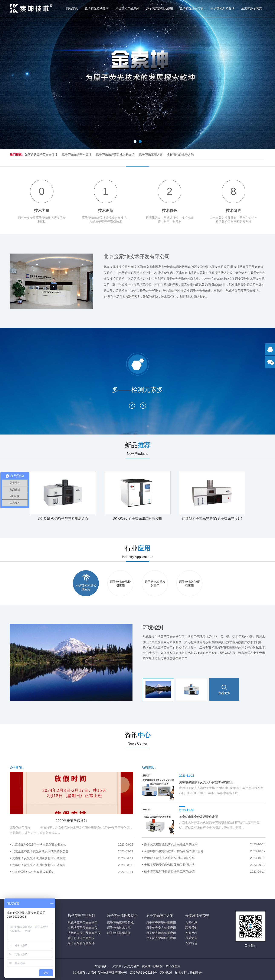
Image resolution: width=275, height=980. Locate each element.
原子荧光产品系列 (127, 8)
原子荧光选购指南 (97, 8)
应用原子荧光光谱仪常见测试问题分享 (205, 858)
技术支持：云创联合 (188, 973)
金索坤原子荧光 (252, 8)
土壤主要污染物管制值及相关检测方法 (205, 865)
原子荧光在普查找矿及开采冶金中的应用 (205, 844)
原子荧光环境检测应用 (161, 923)
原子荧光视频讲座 (119, 933)
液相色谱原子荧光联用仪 (84, 933)
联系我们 (191, 928)
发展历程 (191, 933)
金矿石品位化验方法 (180, 155)
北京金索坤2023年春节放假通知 (73, 872)
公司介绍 (191, 923)
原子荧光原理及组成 (120, 923)
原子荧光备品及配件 (81, 943)
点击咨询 (271, 351)
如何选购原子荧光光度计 (41, 155)
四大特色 (191, 943)
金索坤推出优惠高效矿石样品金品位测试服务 (205, 851)
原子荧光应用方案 (192, 8)
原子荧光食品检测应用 (161, 928)
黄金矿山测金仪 (152, 966)
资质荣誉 (191, 938)
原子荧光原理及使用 (160, 8)
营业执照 (166, 973)
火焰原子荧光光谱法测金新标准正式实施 (73, 858)
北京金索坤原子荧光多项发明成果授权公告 (73, 851)
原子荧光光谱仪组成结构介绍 (115, 155)
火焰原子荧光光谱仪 (126, 966)
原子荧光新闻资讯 (222, 8)
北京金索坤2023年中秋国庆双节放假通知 (73, 844)
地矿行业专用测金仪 (81, 938)
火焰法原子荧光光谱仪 (83, 928)
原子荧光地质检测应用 (161, 933)
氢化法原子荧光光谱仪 (83, 923)
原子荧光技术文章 (119, 928)
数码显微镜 (173, 966)
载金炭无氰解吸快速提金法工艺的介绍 (205, 872)
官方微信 (271, 364)
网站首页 (72, 8)
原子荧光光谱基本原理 (77, 155)
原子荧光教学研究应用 (161, 938)
